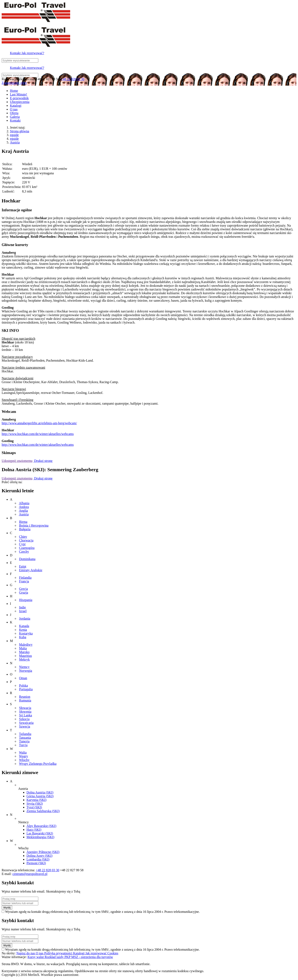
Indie (22, 607)
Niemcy (24, 667)
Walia (23, 752)
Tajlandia (25, 734)
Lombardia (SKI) (38, 859)
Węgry (24, 756)
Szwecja (25, 726)
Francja (24, 581)
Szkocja (24, 719)
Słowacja (25, 708)
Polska (23, 685)
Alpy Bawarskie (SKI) (41, 826)
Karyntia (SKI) (36, 800)
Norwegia (26, 671)
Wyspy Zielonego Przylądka (38, 764)
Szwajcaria (26, 723)
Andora (24, 507)
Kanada (24, 626)
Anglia (23, 511)
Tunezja (24, 741)
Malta (23, 648)
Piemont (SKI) (36, 863)
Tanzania (25, 738)
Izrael (23, 611)
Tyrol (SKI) (34, 807)
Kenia (23, 630)
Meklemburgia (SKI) (40, 837)
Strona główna (20, 131)
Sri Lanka (26, 715)
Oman (23, 678)
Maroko (24, 652)
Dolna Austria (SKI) (40, 792)
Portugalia (26, 689)
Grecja (23, 589)
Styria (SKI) (35, 804)
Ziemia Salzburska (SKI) (43, 811)
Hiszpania (26, 600)
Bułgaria (25, 529)
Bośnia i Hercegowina (34, 525)
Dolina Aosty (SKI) (39, 856)
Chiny (23, 537)
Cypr (22, 544)
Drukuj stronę (43, 461)
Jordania (25, 618)
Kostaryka (26, 633)
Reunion (25, 697)
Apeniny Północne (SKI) (43, 852)
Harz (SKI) (34, 830)
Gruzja (24, 592)
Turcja (23, 745)
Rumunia (25, 700)
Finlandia (25, 578)
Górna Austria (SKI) (40, 796)
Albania (24, 503)
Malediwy (26, 645)
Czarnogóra (27, 548)
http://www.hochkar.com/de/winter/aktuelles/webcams (38, 434)
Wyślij (7, 908)
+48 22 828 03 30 (73, 79)
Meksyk (24, 659)
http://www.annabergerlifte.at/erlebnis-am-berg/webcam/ (39, 423)
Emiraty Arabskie (31, 570)
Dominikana (27, 559)
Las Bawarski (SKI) (40, 833)
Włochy (24, 760)
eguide (14, 135)
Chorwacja (26, 540)
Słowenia (25, 712)
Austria (15, 142)
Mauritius (25, 656)
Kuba (23, 637)
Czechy (24, 552)
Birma (23, 522)
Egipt (23, 566)
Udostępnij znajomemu (17, 461)
